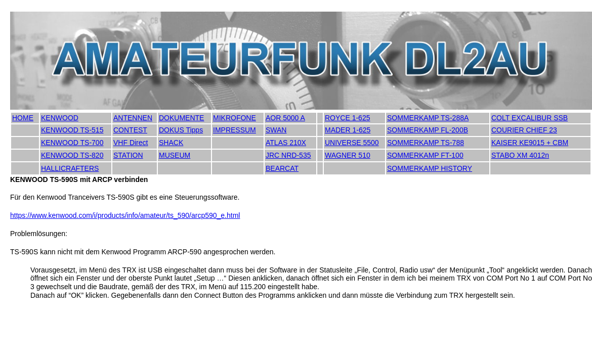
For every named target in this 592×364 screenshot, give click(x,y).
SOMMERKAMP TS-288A (428, 118)
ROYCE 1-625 (347, 118)
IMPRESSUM (235, 130)
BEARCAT (282, 168)
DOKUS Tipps (181, 130)
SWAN (276, 130)
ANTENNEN (133, 118)
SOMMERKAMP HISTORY (430, 168)
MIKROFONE (235, 118)
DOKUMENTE (181, 118)
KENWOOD (60, 118)
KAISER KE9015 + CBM (530, 143)
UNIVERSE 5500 (352, 143)
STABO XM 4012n (520, 155)
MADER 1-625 (348, 130)
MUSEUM (175, 155)
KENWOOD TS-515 (72, 130)
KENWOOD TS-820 (72, 155)
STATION (128, 155)
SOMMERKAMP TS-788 (426, 143)
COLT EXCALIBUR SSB (530, 118)
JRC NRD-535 (288, 155)
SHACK (171, 143)
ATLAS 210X (286, 143)
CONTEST (130, 130)
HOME (23, 118)
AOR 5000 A (285, 118)
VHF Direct (131, 143)
